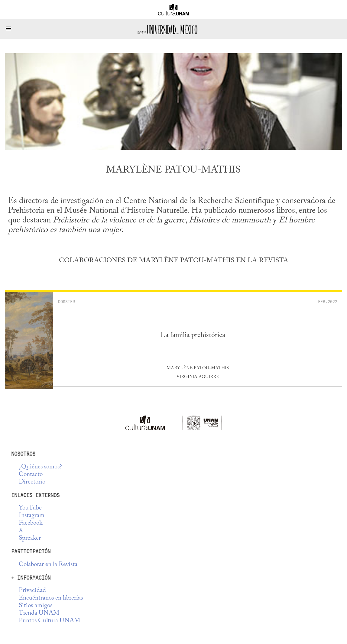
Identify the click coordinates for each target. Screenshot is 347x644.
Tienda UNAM (39, 613)
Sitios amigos (36, 606)
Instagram (32, 516)
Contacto (31, 475)
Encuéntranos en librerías (51, 598)
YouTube (30, 508)
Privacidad (32, 591)
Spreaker (30, 538)
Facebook (31, 523)
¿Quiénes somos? (40, 467)
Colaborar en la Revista (48, 565)
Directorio (32, 482)
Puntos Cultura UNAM (49, 621)
